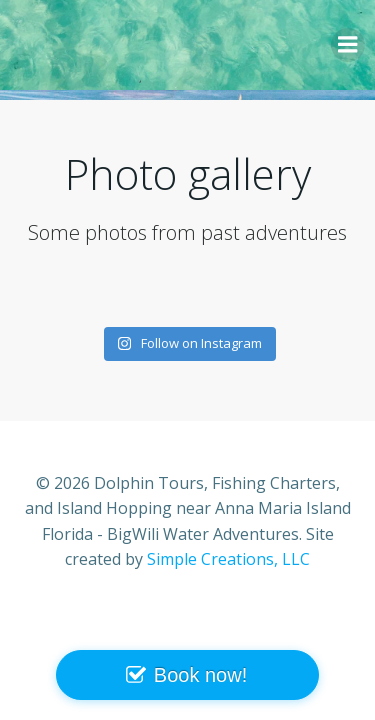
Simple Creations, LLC (228, 559)
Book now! (200, 675)
